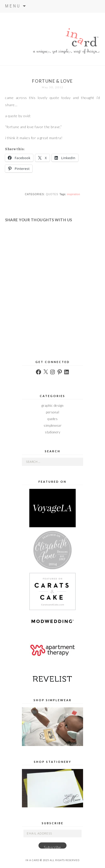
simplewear (52, 425)
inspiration (74, 194)
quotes (52, 194)
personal (52, 412)
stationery (52, 432)
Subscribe (52, 847)
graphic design (53, 405)
